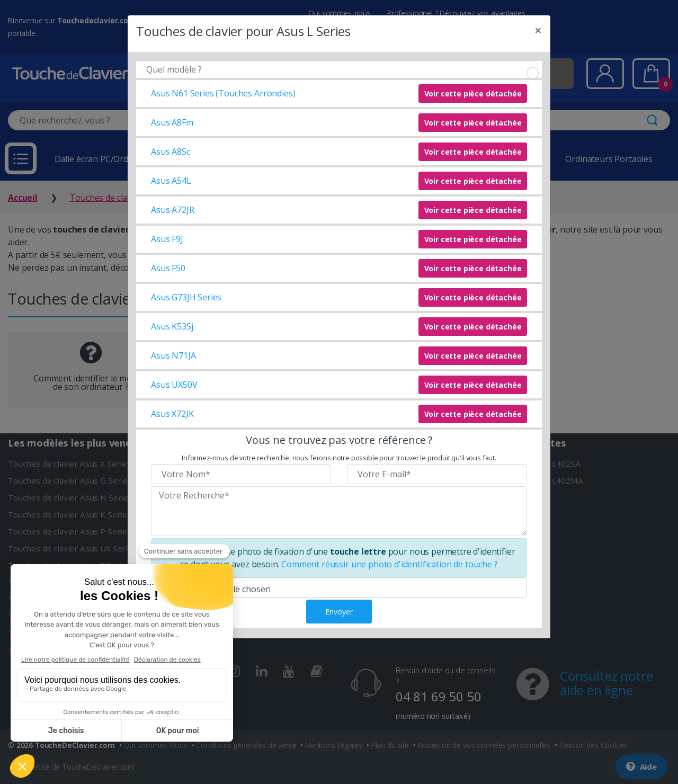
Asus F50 (168, 268)
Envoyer (339, 612)
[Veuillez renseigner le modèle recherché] (339, 511)
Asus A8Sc (171, 152)
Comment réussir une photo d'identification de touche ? (389, 564)
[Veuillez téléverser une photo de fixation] (339, 587)
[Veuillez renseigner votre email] (437, 474)
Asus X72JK (172, 414)
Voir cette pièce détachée (473, 93)
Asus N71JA (173, 355)
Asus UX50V (174, 385)
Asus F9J (167, 239)
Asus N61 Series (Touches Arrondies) (223, 93)
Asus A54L (171, 181)
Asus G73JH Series (186, 297)
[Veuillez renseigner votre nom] (241, 474)
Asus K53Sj (172, 326)
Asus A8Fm (172, 122)
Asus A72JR (172, 210)
